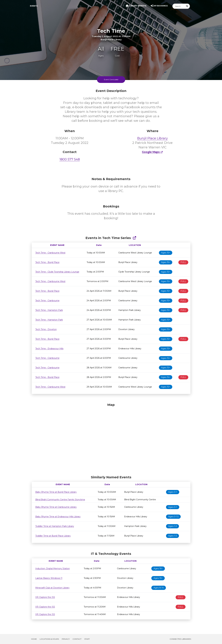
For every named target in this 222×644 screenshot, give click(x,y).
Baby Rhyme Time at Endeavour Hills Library (58, 517)
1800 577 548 (70, 159)
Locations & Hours (49, 639)
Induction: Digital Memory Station (53, 569)
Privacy (66, 639)
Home (34, 639)
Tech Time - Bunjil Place (47, 262)
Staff (87, 639)
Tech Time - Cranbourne (47, 301)
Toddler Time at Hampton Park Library (55, 526)
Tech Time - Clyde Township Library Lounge (57, 272)
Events (34, 6)
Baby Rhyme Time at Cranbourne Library (56, 507)
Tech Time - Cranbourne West (50, 253)
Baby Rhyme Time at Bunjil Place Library (56, 492)
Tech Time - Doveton (46, 329)
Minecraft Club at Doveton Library (52, 588)
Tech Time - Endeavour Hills (49, 349)
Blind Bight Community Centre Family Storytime (60, 500)
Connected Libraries (180, 639)
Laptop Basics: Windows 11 (49, 578)
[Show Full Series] (134, 238)
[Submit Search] (187, 6)
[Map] (111, 438)
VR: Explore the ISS (45, 597)
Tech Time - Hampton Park (49, 310)
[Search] (179, 6)
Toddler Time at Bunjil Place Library (53, 536)
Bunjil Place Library (153, 138)
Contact (77, 639)
